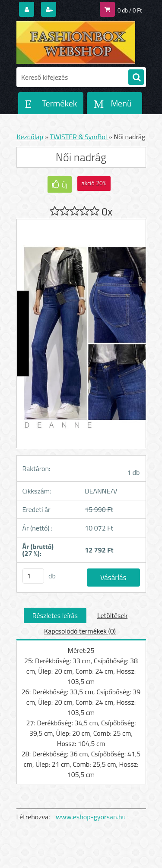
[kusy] (33, 576)
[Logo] (76, 42)
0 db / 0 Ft (130, 10)
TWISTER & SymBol (79, 137)
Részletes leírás (55, 615)
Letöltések (112, 615)
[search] (136, 78)
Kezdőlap (30, 137)
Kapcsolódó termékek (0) (80, 631)
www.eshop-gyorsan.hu (91, 817)
